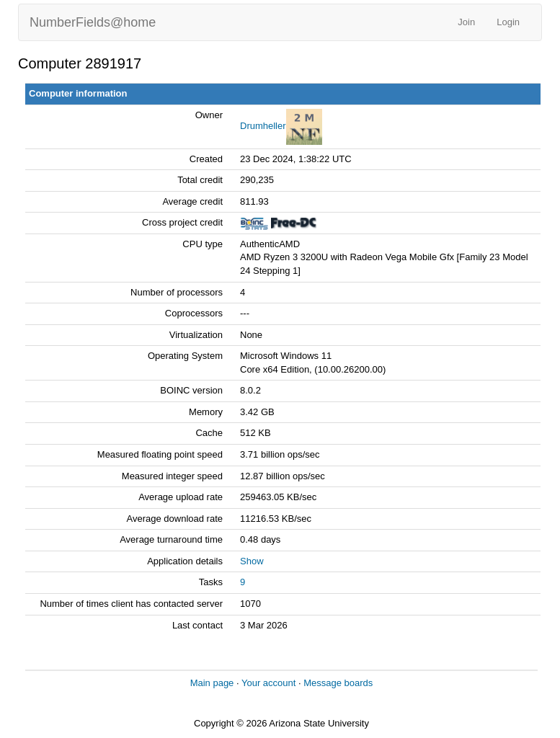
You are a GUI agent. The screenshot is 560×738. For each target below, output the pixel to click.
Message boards (338, 683)
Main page (212, 683)
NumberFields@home (93, 22)
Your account (268, 683)
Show (252, 561)
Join (466, 22)
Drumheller (263, 126)
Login (508, 22)
